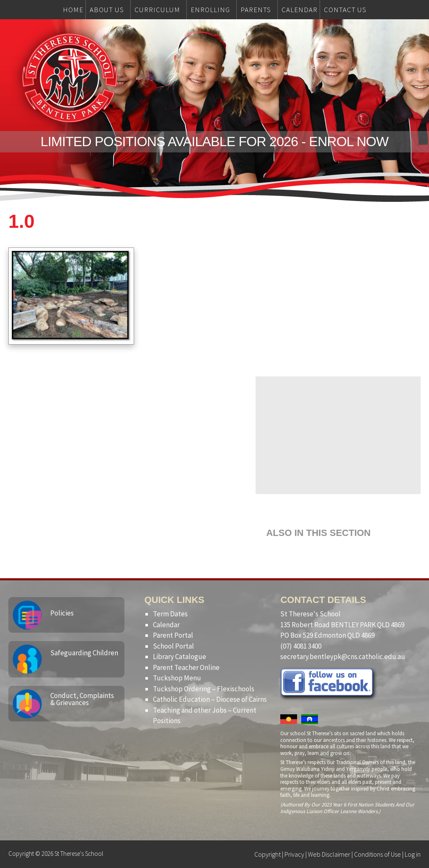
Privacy (294, 854)
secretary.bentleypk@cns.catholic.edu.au (343, 657)
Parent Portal (173, 635)
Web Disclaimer (329, 854)
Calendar (166, 625)
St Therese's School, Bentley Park (70, 78)
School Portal (173, 646)
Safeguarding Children (84, 653)
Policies (62, 613)
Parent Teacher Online (186, 667)
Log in (413, 854)
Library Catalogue (180, 657)
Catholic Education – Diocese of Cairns (210, 699)
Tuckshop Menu (177, 678)
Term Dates (170, 614)
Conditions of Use (377, 854)
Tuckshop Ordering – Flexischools (204, 689)
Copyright (267, 854)
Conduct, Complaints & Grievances (82, 699)
